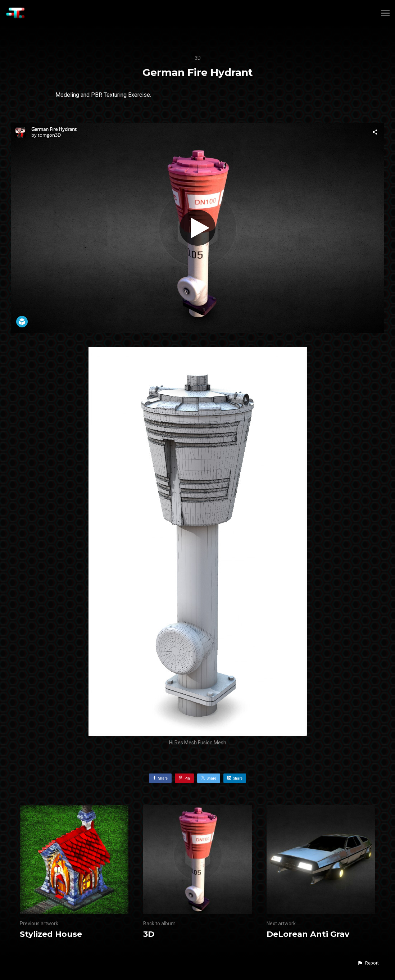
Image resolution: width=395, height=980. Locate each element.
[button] (368, 963)
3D (198, 58)
